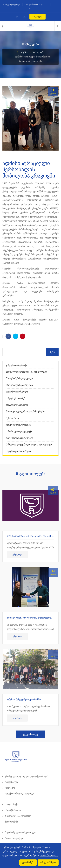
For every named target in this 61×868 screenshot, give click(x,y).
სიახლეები (38, 52)
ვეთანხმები (28, 862)
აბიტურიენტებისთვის (17, 405)
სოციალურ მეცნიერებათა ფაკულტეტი (26, 372)
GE (24, 17)
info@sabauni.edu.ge (34, 4)
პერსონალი (12, 418)
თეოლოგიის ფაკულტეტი (20, 438)
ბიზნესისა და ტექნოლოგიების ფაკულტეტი (29, 445)
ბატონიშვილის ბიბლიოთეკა (20, 832)
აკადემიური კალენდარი (18, 816)
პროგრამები (12, 822)
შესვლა (37, 17)
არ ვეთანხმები (48, 862)
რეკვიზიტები (12, 782)
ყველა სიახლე (30, 734)
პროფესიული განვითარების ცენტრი (25, 412)
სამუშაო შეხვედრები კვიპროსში (24, 700)
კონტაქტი (10, 788)
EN (17, 17)
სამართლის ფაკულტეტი (19, 431)
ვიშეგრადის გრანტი (17, 365)
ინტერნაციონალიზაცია (18, 425)
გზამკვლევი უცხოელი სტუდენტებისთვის (26, 776)
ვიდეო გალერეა (12, 4)
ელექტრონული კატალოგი (19, 794)
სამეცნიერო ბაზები (16, 398)
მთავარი (23, 52)
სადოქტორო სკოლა (17, 392)
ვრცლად (17, 555)
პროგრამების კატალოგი (19, 378)
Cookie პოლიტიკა (14, 838)
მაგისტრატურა (13, 810)
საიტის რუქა (11, 804)
